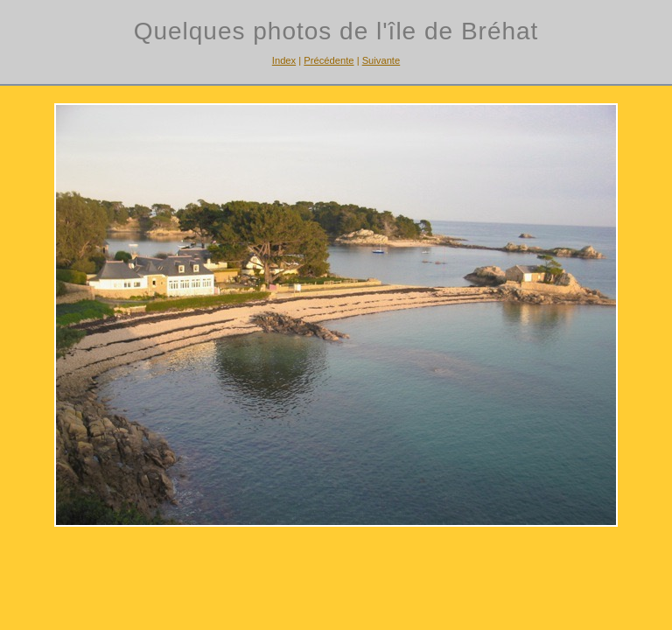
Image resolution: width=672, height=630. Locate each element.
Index (284, 60)
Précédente (329, 60)
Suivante (381, 60)
